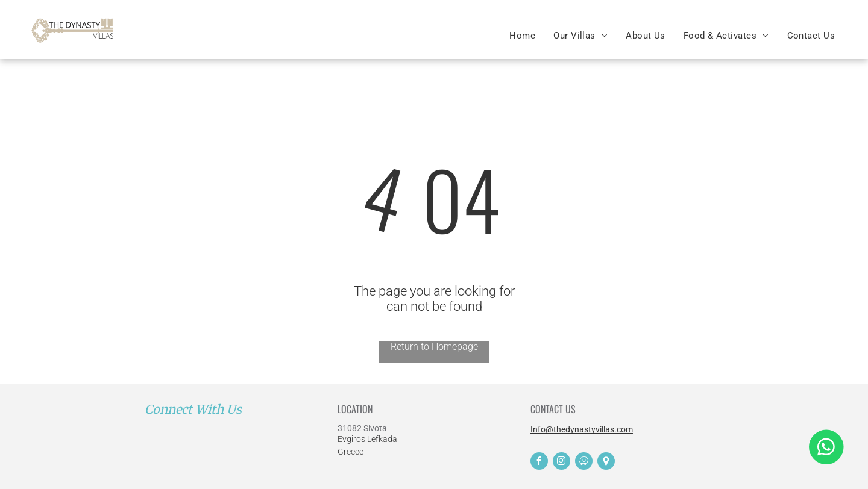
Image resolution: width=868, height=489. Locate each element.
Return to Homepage (434, 347)
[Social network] (606, 463)
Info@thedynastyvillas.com (582, 429)
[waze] (584, 463)
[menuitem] (522, 36)
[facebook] (539, 463)
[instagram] (561, 463)
